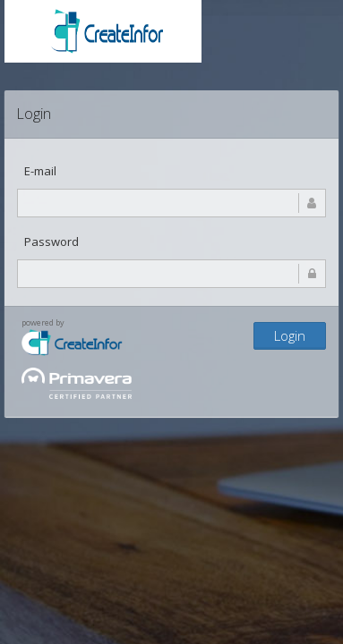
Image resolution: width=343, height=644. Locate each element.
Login (290, 335)
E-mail (40, 171)
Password (51, 241)
